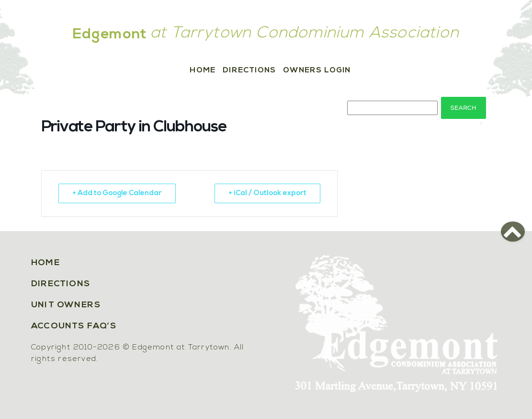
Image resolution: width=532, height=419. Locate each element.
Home (203, 70)
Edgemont (110, 35)
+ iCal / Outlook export (267, 193)
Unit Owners (66, 305)
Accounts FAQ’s (74, 326)
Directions (249, 70)
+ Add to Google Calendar (117, 193)
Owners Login (317, 70)
